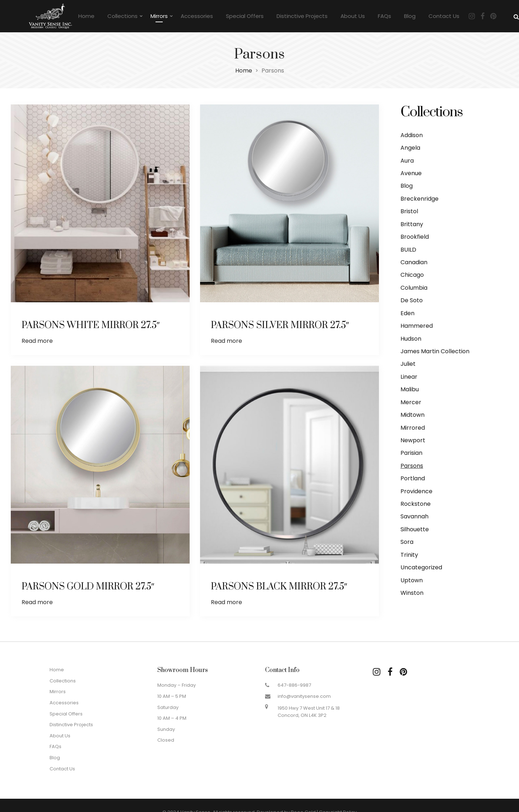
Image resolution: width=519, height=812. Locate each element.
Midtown (413, 415)
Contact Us (444, 16)
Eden (407, 313)
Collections (122, 16)
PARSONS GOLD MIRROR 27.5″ (88, 586)
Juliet (408, 364)
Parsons (412, 466)
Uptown (412, 580)
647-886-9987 (294, 685)
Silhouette (415, 529)
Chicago (412, 275)
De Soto (412, 300)
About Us (353, 16)
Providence (416, 491)
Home (86, 16)
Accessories (197, 16)
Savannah (414, 516)
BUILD (408, 250)
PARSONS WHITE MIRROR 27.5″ (91, 325)
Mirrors (159, 16)
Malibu (410, 389)
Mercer (411, 402)
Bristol (409, 211)
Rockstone (416, 504)
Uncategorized (421, 567)
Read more (37, 341)
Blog (410, 16)
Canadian (414, 262)
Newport (413, 440)
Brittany (412, 224)
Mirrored (413, 428)
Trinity (409, 555)
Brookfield (415, 237)
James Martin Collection (435, 351)
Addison (412, 135)
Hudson (411, 339)
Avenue (411, 173)
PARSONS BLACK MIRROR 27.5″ (279, 586)
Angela (410, 148)
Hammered (417, 326)
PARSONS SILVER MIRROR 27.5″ (280, 325)
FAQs (384, 16)
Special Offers (245, 16)
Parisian (411, 453)
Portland (413, 478)
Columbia (414, 288)
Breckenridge (420, 199)
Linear (409, 377)
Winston (412, 593)
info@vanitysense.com (304, 696)
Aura (407, 161)
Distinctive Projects (302, 16)
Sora (407, 542)
